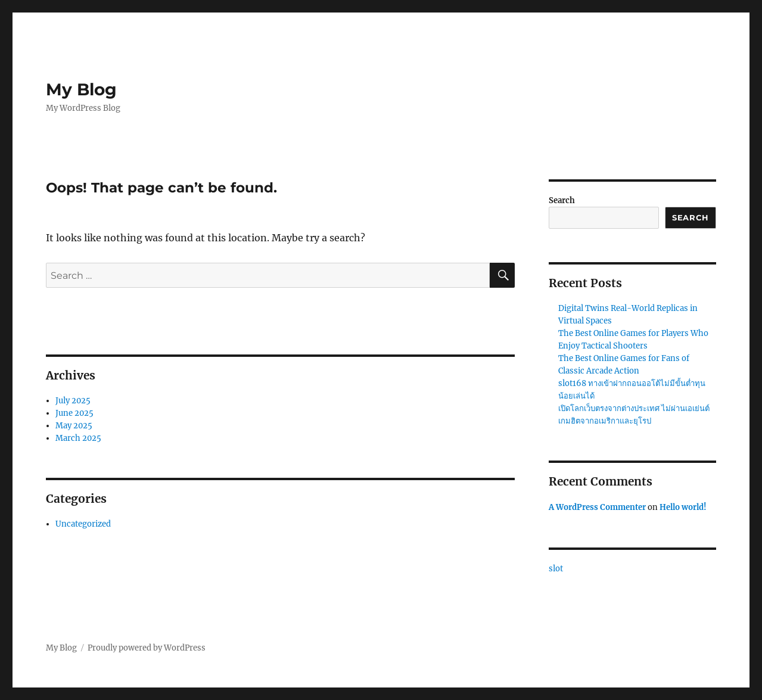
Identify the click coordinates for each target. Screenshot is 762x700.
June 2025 (74, 413)
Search (562, 200)
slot (556, 569)
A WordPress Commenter (597, 507)
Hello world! (683, 507)
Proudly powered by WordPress (147, 648)
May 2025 (74, 426)
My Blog (81, 89)
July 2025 (73, 401)
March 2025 (78, 438)
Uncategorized (83, 524)
